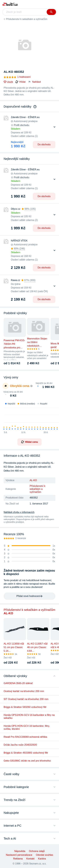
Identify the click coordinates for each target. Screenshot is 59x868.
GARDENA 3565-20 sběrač (18, 683)
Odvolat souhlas (44, 855)
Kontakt (30, 859)
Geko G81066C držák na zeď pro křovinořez (27, 761)
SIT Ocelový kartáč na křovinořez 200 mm (26, 699)
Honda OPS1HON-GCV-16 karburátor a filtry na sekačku (29, 716)
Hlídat (20, 82)
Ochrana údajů (37, 851)
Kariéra (42, 859)
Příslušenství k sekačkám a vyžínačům (27, 19)
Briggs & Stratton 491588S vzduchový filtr (26, 753)
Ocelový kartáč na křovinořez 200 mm (24, 691)
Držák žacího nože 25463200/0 (20, 745)
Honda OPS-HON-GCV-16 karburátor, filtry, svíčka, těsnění (27, 727)
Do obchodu (44, 144)
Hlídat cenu (29, 442)
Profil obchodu (22, 125)
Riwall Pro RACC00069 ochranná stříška (25, 737)
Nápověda (20, 851)
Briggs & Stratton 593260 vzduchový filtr (25, 707)
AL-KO (33, 480)
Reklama (18, 859)
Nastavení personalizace (19, 855)
